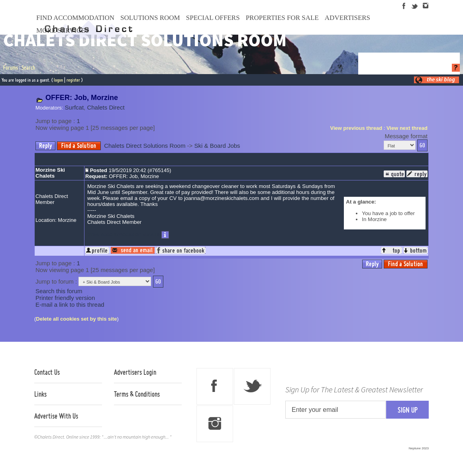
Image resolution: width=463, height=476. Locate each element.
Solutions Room (150, 18)
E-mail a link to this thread (70, 305)
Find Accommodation (75, 18)
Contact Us (47, 372)
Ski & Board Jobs (217, 146)
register (73, 80)
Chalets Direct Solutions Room (145, 146)
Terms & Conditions (137, 394)
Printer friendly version (65, 298)
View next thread (407, 128)
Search (28, 68)
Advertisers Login (135, 372)
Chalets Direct (106, 107)
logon (58, 80)
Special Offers (213, 18)
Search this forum (59, 291)
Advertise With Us (56, 416)
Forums (11, 68)
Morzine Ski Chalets (50, 173)
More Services (63, 30)
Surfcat (75, 107)
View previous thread (356, 128)
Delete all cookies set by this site (76, 319)
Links (40, 394)
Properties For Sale (282, 18)
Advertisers (347, 18)
